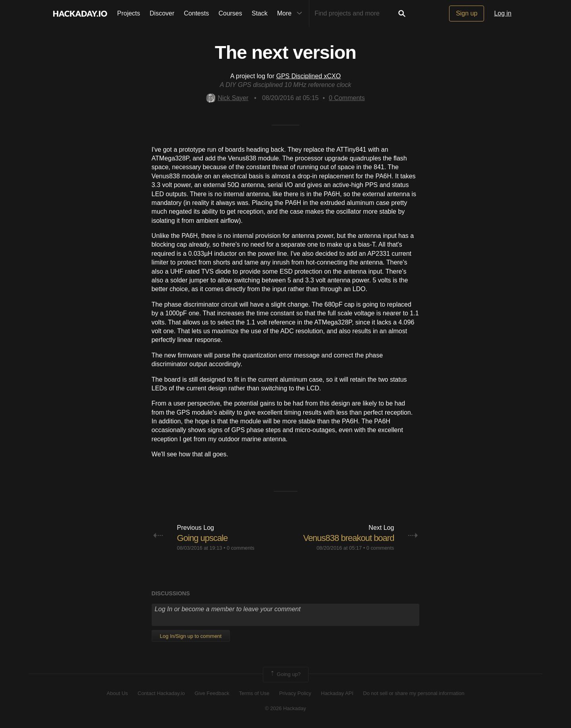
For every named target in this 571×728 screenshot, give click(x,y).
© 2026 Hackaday (285, 708)
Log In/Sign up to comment (191, 636)
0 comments (241, 548)
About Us (117, 693)
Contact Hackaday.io (161, 693)
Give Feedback (212, 693)
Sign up (467, 13)
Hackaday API (337, 693)
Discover (162, 13)
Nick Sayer (227, 98)
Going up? (285, 674)
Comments (347, 98)
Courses (230, 13)
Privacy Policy (295, 693)
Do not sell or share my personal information (414, 693)
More (291, 14)
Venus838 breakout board (348, 538)
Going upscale (203, 538)
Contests (196, 13)
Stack (260, 13)
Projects (129, 13)
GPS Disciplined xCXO (308, 76)
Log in (503, 13)
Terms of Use (254, 693)
